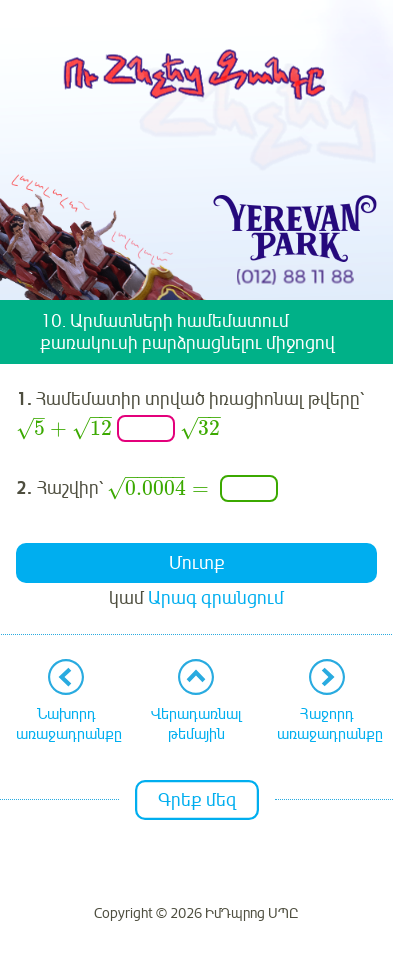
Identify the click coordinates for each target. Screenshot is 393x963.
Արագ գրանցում (216, 598)
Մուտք (197, 563)
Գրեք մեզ (197, 800)
